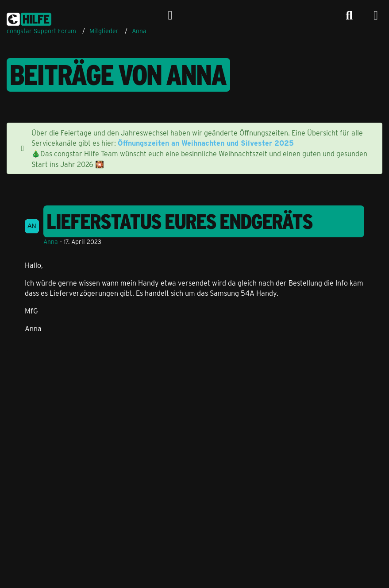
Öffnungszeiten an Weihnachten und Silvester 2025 (206, 143)
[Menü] (376, 15)
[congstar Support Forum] (29, 18)
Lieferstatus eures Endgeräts (180, 221)
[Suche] (349, 15)
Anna (51, 242)
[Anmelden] (170, 15)
